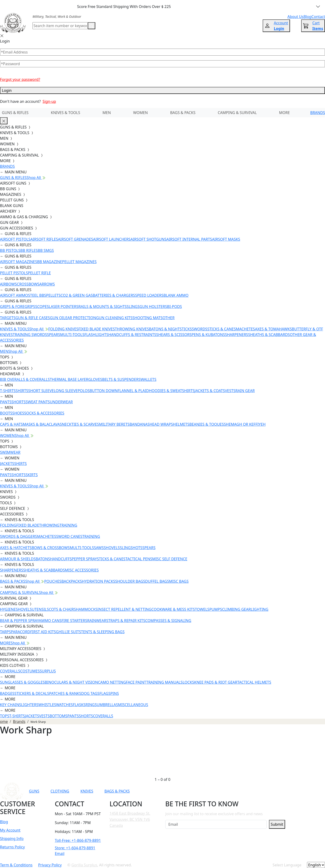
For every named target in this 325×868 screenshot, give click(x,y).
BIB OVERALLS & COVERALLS (25, 379)
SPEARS (53, 335)
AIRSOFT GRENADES (75, 239)
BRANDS (318, 113)
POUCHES (53, 581)
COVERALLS (10, 671)
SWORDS (199, 329)
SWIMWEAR (10, 452)
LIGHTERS (30, 705)
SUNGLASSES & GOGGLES (22, 682)
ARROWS (47, 284)
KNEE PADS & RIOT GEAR (216, 682)
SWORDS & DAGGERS (19, 536)
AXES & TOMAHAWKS (273, 329)
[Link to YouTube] (208, 791)
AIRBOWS (8, 284)
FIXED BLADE (28, 525)
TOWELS (202, 609)
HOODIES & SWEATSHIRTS (172, 391)
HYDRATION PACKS (99, 581)
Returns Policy (12, 847)
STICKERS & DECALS (32, 693)
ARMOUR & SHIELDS (18, 559)
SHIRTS (22, 391)
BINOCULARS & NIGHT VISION (71, 682)
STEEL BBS (37, 295)
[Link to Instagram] (231, 791)
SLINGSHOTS (131, 548)
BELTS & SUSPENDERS (121, 379)
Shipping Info (12, 839)
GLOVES (95, 379)
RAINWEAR (97, 621)
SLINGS (133, 307)
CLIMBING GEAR (236, 609)
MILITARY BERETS (114, 424)
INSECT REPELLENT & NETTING (125, 609)
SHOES (18, 413)
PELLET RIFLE (39, 273)
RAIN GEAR (245, 391)
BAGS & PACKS (183, 113)
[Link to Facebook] (219, 791)
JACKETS (7, 464)
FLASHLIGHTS (96, 335)
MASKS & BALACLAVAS (42, 424)
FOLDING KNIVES (63, 329)
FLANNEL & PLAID (133, 391)
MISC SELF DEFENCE (170, 559)
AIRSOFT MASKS (226, 239)
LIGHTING (260, 609)
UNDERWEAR (61, 402)
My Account (10, 830)
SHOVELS (112, 548)
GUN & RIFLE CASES (33, 318)
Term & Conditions (16, 865)
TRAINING (68, 525)
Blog (4, 822)
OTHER (169, 318)
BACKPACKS (72, 581)
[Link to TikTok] (242, 791)
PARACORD (20, 632)
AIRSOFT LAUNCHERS (112, 239)
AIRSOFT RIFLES (44, 239)
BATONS (43, 559)
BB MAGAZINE (50, 262)
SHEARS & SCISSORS (174, 335)
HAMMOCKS (87, 609)
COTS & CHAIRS (62, 609)
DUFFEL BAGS (157, 581)
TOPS (5, 716)
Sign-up (49, 101)
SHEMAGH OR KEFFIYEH (245, 424)
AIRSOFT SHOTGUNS (148, 239)
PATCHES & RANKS (65, 693)
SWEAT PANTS (38, 402)
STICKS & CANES (222, 329)
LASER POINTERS (64, 307)
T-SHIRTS (8, 391)
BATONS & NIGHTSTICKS (170, 329)
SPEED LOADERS (149, 295)
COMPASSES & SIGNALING (168, 621)
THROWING (49, 525)
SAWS (99, 548)
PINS (115, 693)
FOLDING (8, 525)
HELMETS (181, 424)
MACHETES (245, 329)
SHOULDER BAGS (130, 581)
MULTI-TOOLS (72, 335)
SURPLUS (48, 671)
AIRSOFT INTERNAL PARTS (189, 239)
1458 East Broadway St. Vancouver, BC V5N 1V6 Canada (130, 819)
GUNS (34, 791)
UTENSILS (40, 609)
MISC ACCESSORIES (82, 570)
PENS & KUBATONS (208, 335)
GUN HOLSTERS (153, 307)
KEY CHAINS (11, 705)
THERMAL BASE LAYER (69, 379)
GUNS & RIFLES (15, 113)
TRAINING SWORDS (30, 335)
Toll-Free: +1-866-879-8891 (78, 840)
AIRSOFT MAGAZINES (19, 262)
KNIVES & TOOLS (66, 113)
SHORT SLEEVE (41, 391)
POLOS (84, 391)
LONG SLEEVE (66, 391)
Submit (277, 824)
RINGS (91, 705)
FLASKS (79, 705)
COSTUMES (30, 671)
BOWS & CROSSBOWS (51, 548)
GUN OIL (58, 318)
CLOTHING (60, 791)
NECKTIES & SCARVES (80, 424)
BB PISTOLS (10, 250)
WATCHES (64, 705)
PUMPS (216, 609)
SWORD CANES (69, 536)
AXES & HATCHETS (16, 548)
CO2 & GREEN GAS (77, 295)
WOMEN (140, 113)
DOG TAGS (90, 693)
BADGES (7, 693)
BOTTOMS (59, 716)
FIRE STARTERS (74, 621)
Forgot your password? (20, 79)
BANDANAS (140, 424)
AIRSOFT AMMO (14, 295)
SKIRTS (32, 475)
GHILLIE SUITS (68, 632)
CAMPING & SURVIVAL (237, 113)
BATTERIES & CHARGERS (114, 295)
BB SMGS (46, 250)
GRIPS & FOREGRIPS (18, 307)
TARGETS (8, 318)
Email (60, 854)
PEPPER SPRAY (84, 559)
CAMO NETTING (112, 682)
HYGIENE (8, 609)
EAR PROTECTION (81, 318)
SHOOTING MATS (147, 318)
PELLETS (53, 295)
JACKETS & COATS (210, 391)
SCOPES (42, 307)
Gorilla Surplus (84, 865)
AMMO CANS (50, 621)
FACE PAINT (136, 682)
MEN (107, 113)
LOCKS (188, 682)
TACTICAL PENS (139, 559)
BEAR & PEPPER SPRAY (19, 621)
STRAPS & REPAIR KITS (126, 621)
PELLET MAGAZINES (79, 262)
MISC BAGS (179, 581)
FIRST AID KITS (43, 632)
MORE (284, 113)
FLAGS (105, 693)
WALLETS (148, 379)
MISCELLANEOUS (133, 705)
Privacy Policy (50, 865)
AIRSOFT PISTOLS (15, 239)
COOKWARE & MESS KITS (173, 609)
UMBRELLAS (107, 705)
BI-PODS (175, 307)
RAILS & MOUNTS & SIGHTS (103, 307)
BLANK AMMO (176, 295)
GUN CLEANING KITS (114, 318)
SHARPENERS (236, 335)
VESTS (230, 391)
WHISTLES (47, 705)
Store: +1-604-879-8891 (75, 848)
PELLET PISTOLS (14, 273)
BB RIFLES (29, 250)
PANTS (6, 402)
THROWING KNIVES (132, 329)
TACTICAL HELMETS (254, 682)
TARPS (5, 632)
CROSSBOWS (28, 284)
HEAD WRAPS (161, 424)
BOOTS (6, 413)
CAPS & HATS (11, 424)
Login (162, 90)
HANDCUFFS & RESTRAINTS (132, 335)
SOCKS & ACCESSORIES (44, 413)
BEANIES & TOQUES (207, 424)
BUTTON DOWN (104, 391)
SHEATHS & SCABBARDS (269, 335)
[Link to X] (254, 791)
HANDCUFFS (61, 559)
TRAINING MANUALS (164, 682)
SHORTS (19, 402)
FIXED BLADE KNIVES (97, 329)
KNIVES (87, 791)
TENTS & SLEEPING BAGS (103, 632)
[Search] (60, 26)
